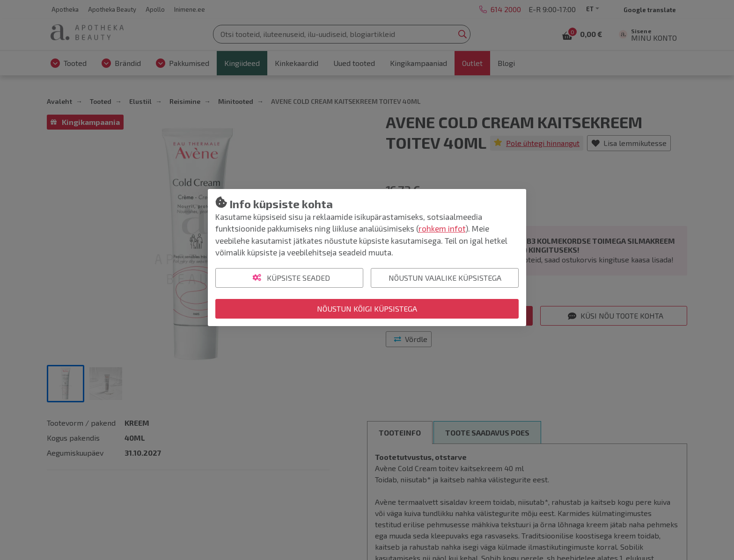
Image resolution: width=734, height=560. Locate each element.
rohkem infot (442, 228)
